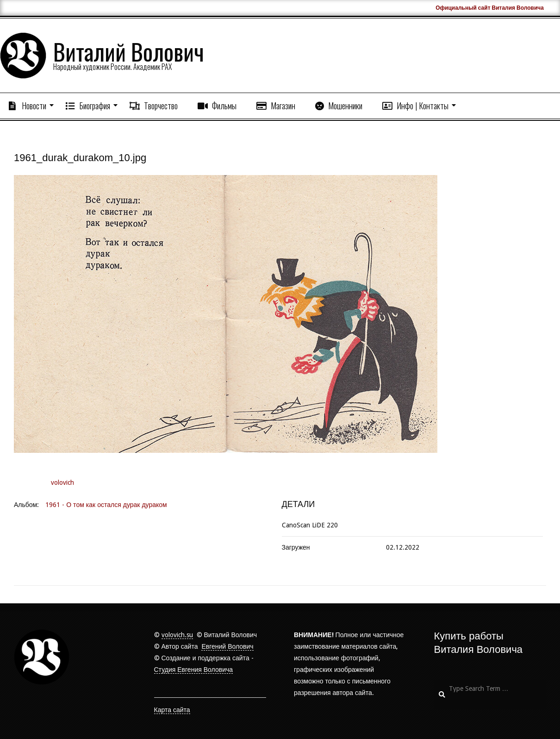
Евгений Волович (227, 646)
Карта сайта (172, 710)
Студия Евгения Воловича (194, 670)
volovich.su (177, 635)
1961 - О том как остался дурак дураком (106, 505)
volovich (62, 482)
